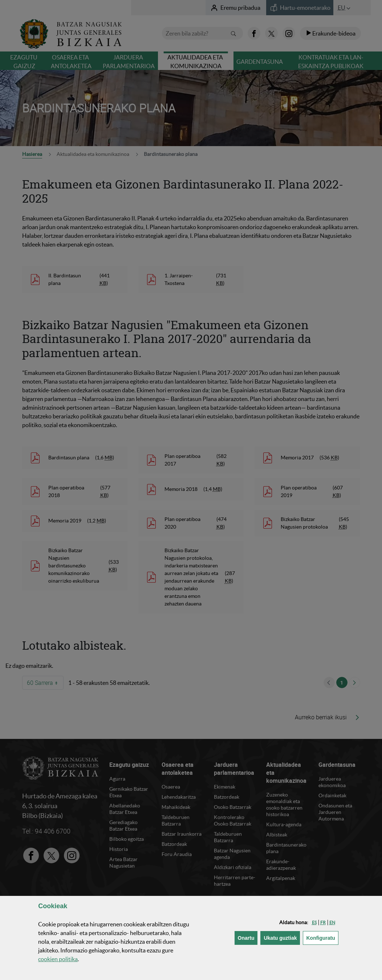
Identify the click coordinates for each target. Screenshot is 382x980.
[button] (314, 923)
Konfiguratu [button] (322, 937)
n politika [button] (58, 959)
